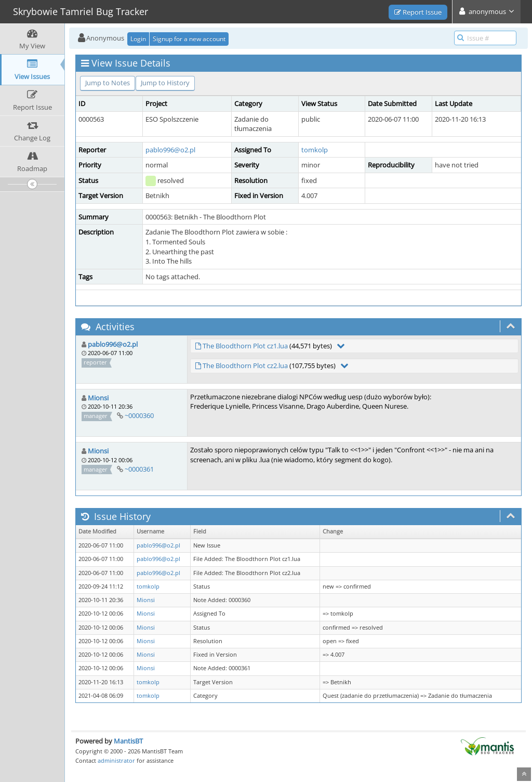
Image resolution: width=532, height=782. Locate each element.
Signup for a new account (189, 39)
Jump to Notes (108, 83)
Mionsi (98, 398)
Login (138, 39)
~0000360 (139, 415)
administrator (116, 760)
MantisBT (128, 741)
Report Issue (418, 12)
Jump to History (165, 83)
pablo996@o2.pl (170, 150)
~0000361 (139, 469)
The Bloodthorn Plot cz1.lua (245, 346)
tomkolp (315, 150)
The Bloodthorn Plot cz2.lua (245, 366)
